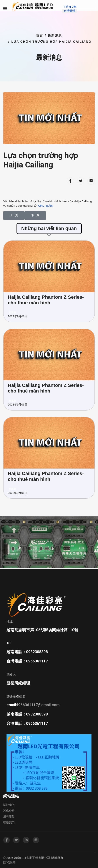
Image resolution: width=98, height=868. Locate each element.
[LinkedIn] (26, 840)
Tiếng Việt (70, 7)
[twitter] (16, 840)
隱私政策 (9, 862)
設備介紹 (9, 811)
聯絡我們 (9, 822)
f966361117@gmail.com (38, 705)
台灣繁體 (70, 11)
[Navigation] (5, 9)
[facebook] (7, 840)
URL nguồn (45, 206)
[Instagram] (36, 840)
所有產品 (9, 817)
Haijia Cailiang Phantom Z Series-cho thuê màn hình (46, 300)
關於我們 (9, 805)
